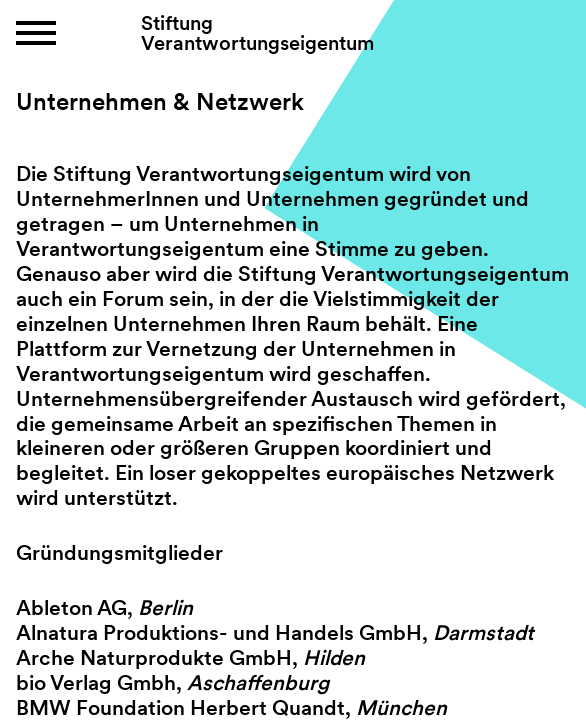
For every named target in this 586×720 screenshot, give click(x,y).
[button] (36, 31)
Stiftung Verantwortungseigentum (257, 33)
